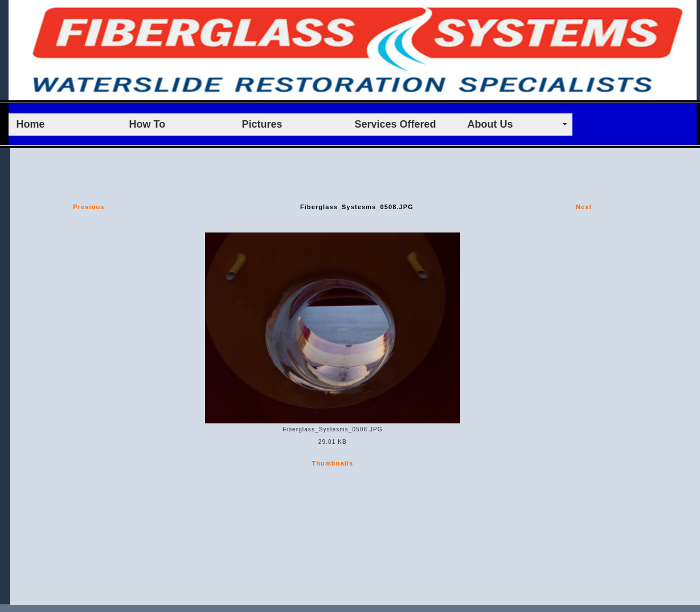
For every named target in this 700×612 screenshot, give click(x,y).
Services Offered (396, 124)
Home (31, 124)
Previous (89, 207)
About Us (490, 124)
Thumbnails (332, 463)
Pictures (262, 124)
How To (148, 124)
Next (584, 207)
